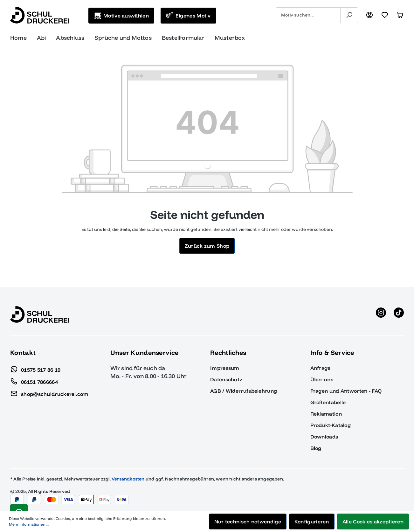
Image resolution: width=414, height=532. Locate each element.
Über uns (322, 379)
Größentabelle (328, 402)
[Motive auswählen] (121, 16)
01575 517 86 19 (35, 368)
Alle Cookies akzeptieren (373, 522)
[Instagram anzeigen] (381, 314)
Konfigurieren (312, 522)
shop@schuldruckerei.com (49, 392)
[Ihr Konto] (369, 15)
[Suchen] (349, 15)
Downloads (324, 437)
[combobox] (308, 15)
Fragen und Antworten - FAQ (346, 391)
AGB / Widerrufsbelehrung (244, 391)
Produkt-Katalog (331, 425)
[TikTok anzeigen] (399, 314)
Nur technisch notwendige (248, 522)
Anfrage (321, 368)
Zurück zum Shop (207, 246)
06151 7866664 (34, 380)
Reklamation (326, 414)
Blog (316, 448)
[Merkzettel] (385, 15)
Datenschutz (226, 379)
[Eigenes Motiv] (188, 16)
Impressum (225, 368)
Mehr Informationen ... (29, 524)
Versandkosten (128, 479)
